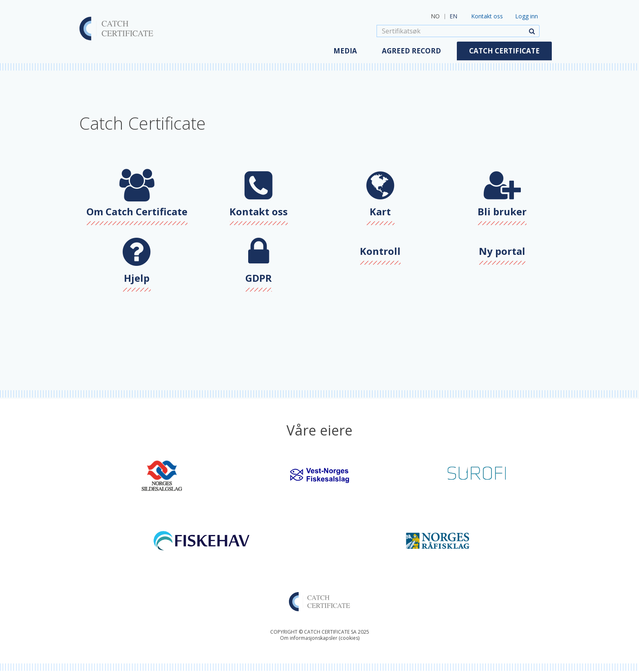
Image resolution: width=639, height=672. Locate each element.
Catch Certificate (504, 51)
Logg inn (527, 16)
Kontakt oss (487, 16)
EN (453, 16)
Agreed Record (411, 51)
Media (345, 51)
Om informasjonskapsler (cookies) (320, 638)
